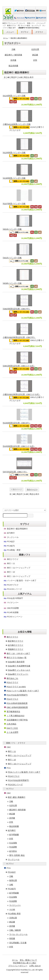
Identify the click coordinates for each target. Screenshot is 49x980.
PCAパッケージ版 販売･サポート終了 (23, 691)
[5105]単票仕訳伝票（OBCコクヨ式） (19, 446)
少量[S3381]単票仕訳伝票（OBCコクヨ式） (22, 394)
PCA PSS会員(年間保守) (17, 695)
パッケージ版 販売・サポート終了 (20, 581)
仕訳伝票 (35, 49)
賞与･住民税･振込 (17, 855)
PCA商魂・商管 (12, 550)
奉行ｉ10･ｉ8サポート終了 (18, 653)
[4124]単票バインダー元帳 (14, 96)
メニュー (10, 32)
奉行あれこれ (12, 678)
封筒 (35, 60)
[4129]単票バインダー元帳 (14, 153)
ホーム (6, 38)
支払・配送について (28, 960)
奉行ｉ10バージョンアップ (17, 576)
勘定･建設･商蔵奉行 (17, 797)
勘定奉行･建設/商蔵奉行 (19, 38)
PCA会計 (9, 541)
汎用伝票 (13, 918)
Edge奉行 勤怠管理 (16, 662)
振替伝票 (13, 880)
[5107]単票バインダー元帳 (14, 204)
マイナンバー (11, 603)
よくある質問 (12, 732)
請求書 (13, 60)
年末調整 (13, 847)
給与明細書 (14, 835)
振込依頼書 (13, 66)
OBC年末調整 (11, 608)
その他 (12, 909)
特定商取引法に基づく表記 (25, 963)
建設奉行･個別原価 (17, 810)
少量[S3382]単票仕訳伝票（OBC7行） (19, 337)
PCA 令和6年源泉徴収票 (17, 703)
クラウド (39, 32)
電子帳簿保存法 (13, 712)
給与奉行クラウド (16, 645)
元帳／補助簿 (15, 930)
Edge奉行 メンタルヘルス (19, 670)
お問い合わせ (35, 966)
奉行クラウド (11, 559)
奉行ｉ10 (9, 572)
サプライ (25, 32)
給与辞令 (13, 851)
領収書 (12, 938)
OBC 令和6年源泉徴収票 (17, 707)
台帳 (11, 885)
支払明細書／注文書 (18, 943)
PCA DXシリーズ (13, 589)
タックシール (11, 537)
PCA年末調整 (11, 612)
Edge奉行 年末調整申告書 (19, 666)
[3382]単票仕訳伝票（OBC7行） (17, 309)
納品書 (35, 55)
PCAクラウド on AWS (16, 687)
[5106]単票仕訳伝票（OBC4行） (17, 423)
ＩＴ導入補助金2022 (15, 716)
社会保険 (13, 843)
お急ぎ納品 (11, 724)
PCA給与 (9, 546)
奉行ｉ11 (9, 563)
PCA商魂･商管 (14, 914)
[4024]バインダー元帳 (12, 229)
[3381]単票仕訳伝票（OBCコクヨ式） (19, 366)
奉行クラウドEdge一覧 (17, 658)
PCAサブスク (11, 585)
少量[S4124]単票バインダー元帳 (17, 124)
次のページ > (32, 489)
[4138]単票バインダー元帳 (14, 178)
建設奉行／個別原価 (13, 55)
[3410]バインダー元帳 (12, 258)
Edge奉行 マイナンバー (18, 674)
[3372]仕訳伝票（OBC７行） (15, 472)
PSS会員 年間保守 (13, 598)
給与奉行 (9, 533)
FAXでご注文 (12, 728)
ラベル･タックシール (18, 934)
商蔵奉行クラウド (16, 649)
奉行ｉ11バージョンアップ (17, 568)
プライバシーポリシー (18, 966)
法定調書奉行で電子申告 (17, 720)
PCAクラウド (12, 682)
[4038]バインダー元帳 (12, 283)
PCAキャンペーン (13, 617)
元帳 (13, 49)
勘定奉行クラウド (16, 641)
